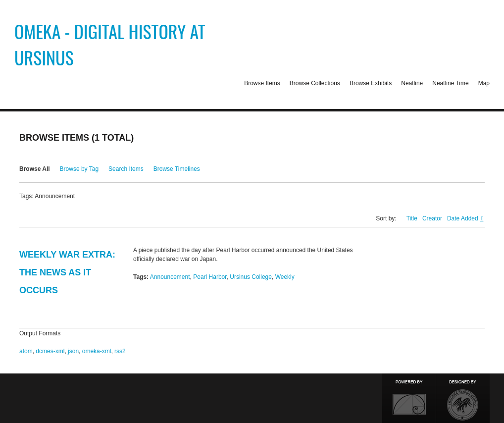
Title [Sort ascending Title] (412, 218)
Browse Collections (315, 83)
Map (484, 83)
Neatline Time (450, 83)
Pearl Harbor (210, 277)
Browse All (35, 169)
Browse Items (262, 83)
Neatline (412, 83)
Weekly (285, 277)
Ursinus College (251, 277)
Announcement (170, 277)
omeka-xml (97, 351)
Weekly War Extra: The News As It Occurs (67, 272)
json (73, 351)
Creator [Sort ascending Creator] (432, 218)
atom (26, 351)
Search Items (126, 169)
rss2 (120, 351)
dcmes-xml (50, 351)
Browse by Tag (79, 169)
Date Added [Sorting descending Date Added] (463, 218)
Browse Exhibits (371, 83)
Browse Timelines (177, 169)
